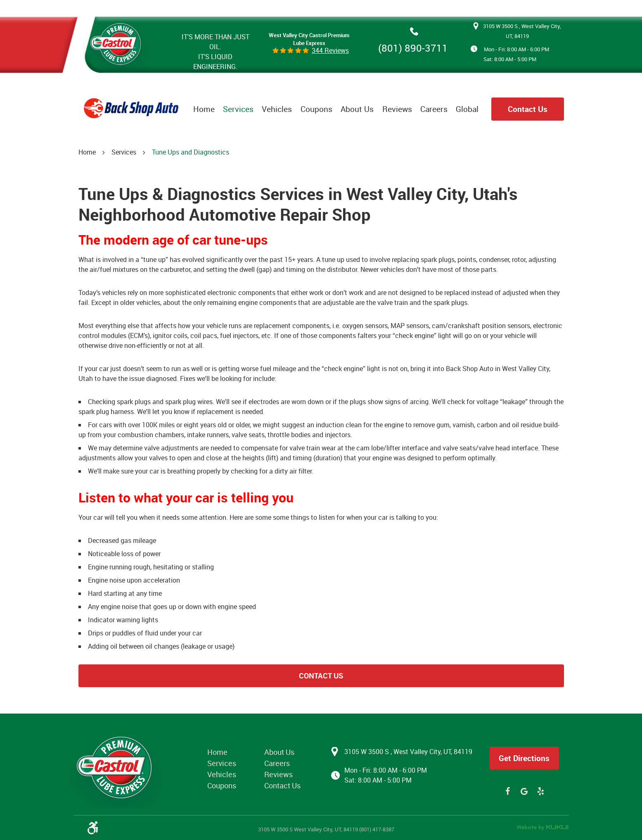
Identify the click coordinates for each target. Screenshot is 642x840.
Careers (434, 109)
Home (204, 109)
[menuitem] (204, 109)
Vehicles (277, 109)
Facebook (508, 791)
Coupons (316, 109)
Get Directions (524, 758)
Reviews (397, 109)
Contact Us (528, 109)
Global (467, 109)
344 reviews (330, 50)
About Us (357, 109)
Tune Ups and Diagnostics (191, 152)
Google (524, 791)
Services (238, 109)
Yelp (541, 791)
